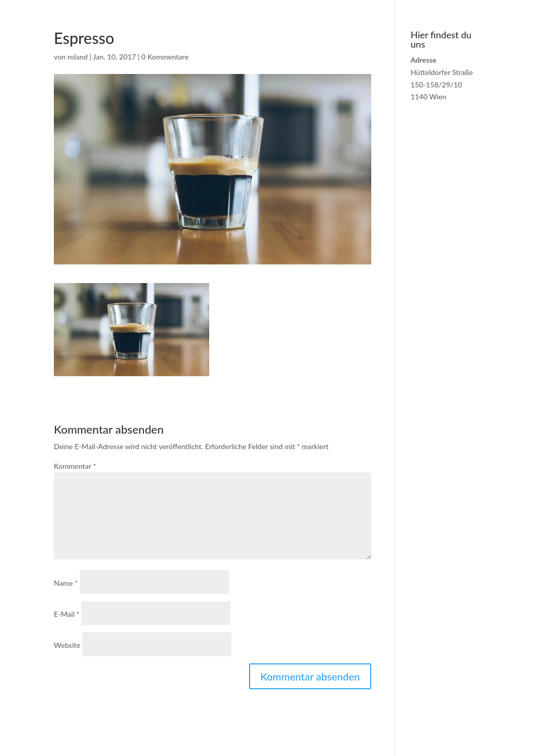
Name (66, 583)
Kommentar (75, 466)
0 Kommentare (165, 57)
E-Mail (67, 614)
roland (78, 57)
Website (67, 645)
